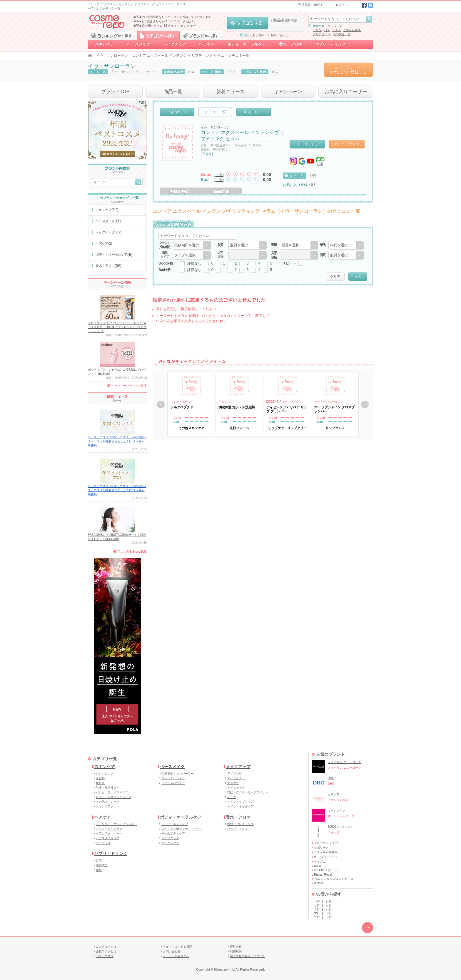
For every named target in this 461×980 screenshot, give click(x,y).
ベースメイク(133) (108, 221)
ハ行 (329, 909)
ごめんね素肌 (352, 30)
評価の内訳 (180, 191)
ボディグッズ (170, 838)
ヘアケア (207, 44)
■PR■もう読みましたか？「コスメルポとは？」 (165, 21)
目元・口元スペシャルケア (113, 797)
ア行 (317, 902)
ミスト (337, 30)
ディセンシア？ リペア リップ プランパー (287, 409)
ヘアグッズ (103, 843)
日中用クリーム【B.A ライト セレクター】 (170, 26)
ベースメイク (139, 44)
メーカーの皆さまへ (176, 956)
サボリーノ (321, 848)
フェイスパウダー (173, 783)
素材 (99, 870)
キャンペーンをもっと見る (129, 386)
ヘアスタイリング (108, 838)
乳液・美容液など (108, 788)
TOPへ (368, 928)
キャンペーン (288, 92)
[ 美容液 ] (207, 154)
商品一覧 (173, 92)
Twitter (371, 5)
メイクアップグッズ (240, 802)
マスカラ (233, 783)
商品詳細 (221, 191)
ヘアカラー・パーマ (109, 833)
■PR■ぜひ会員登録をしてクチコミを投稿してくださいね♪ (172, 17)
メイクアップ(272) (108, 232)
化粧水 (100, 783)
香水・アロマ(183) (108, 266)
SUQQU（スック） (341, 827)
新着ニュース (230, 92)
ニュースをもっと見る (132, 551)
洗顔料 (100, 778)
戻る (161, 404)
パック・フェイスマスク (112, 792)
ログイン (342, 5)
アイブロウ (235, 774)
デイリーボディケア (175, 824)
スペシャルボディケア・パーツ (182, 829)
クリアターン (322, 34)
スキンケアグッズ (108, 806)
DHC (331, 778)
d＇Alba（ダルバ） (327, 870)
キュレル (224, 402)
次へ (365, 404)
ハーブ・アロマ (238, 829)
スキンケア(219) (107, 210)
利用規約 (236, 951)
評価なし (194, 263)
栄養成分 (102, 865)
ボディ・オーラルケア (247, 44)
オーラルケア (170, 843)
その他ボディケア (173, 833)
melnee (319, 883)
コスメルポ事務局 (326, 852)
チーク (232, 797)
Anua (317, 866)
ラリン (317, 30)
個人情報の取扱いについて (248, 956)
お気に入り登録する (347, 144)
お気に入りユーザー (346, 92)
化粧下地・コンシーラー (178, 774)
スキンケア (105, 44)
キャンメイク (337, 811)
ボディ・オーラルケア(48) (114, 255)
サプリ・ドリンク (330, 44)
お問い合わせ (279, 35)
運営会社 (236, 947)
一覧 (219, 175)
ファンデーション (173, 778)
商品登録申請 (285, 20)
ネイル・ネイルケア (240, 806)
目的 (99, 861)
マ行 (317, 913)
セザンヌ (334, 794)
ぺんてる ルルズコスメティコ (334, 879)
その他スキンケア (108, 802)
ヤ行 (329, 913)
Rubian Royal (323, 875)
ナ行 (317, 909)
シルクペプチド (182, 407)
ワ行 (329, 917)
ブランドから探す (202, 35)
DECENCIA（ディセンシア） (286, 402)
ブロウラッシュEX (326, 843)
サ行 (317, 905)
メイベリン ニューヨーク (344, 762)
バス (327, 30)
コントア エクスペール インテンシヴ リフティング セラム (178, 56)
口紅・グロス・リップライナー (248, 792)
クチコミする (247, 23)
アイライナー (236, 778)
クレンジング (105, 774)
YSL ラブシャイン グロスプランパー (334, 409)
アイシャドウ (236, 788)
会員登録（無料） (311, 5)
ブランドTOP (115, 92)
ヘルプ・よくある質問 (178, 947)
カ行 (329, 902)
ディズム (320, 862)
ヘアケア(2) (103, 243)
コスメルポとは (106, 947)
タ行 (329, 905)
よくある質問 (252, 35)
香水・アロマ (290, 44)
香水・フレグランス (240, 824)
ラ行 (317, 917)
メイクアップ (175, 44)
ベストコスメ (105, 956)
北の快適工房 (342, 34)
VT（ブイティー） (326, 857)
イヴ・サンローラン (112, 56)
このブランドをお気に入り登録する (348, 70)
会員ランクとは (106, 951)
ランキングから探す (112, 35)
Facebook (364, 5)
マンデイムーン (181, 402)
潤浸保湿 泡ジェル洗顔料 (237, 407)
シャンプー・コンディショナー (116, 824)
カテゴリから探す (158, 35)
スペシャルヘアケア (109, 829)
